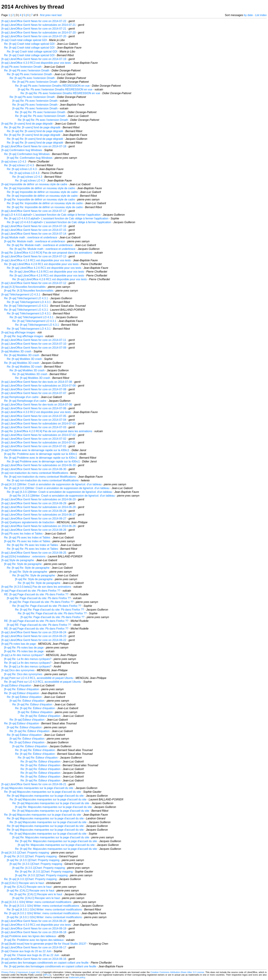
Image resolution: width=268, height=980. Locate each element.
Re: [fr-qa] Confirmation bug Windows (27, 154)
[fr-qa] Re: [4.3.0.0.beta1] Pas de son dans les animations (36, 587)
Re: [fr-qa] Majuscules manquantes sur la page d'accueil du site (43, 792)
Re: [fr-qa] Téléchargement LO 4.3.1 (26, 298)
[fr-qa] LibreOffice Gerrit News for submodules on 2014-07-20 (39, 33)
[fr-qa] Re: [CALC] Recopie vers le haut (28, 887)
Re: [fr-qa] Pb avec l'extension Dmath (27, 70)
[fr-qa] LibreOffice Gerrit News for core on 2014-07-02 (34, 439)
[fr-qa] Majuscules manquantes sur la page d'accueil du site (37, 788)
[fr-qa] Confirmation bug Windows (22, 150)
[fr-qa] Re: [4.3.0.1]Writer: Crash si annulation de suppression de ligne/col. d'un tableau (62, 496)
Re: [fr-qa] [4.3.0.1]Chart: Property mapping (30, 879)
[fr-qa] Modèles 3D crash (16, 351)
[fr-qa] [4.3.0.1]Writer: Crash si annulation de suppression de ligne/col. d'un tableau (51, 484)
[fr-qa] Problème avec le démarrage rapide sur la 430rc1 (35, 450)
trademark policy (77, 977)
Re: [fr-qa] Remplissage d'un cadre (25, 401)
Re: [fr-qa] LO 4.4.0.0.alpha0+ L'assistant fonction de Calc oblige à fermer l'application (56, 218)
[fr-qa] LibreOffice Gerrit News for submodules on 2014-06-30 (39, 465)
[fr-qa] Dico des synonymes (18, 670)
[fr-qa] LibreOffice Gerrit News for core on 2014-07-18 (34, 146)
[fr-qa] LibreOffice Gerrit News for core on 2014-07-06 (34, 408)
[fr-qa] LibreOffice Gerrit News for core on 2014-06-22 (34, 640)
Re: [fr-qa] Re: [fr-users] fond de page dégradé (32, 127)
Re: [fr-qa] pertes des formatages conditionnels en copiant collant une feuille (50, 966)
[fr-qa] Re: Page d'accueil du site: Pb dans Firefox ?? (39, 598)
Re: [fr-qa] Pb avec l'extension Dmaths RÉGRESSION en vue (52, 86)
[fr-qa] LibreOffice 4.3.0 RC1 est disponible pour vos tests (36, 925)
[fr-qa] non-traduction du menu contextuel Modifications (35, 473)
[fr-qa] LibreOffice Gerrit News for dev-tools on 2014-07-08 (37, 382)
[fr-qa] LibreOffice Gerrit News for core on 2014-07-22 (34, 21)
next (54, 15)
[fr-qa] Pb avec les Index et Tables (22, 534)
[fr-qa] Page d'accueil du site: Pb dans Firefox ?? (31, 591)
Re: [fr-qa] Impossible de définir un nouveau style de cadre (39, 188)
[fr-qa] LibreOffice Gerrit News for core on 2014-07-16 (34, 226)
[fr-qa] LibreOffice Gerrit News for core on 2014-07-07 (34, 393)
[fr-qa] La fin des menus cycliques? (22, 655)
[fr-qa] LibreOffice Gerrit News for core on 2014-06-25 (34, 553)
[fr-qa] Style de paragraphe (18, 560)
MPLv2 (47, 975)
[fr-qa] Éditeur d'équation (16, 685)
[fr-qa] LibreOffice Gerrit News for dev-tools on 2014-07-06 (37, 405)
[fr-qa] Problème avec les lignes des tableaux (29, 936)
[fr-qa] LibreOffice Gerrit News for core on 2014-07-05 (34, 416)
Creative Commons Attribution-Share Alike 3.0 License (177, 972)
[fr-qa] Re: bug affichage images (24, 336)
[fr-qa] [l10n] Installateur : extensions (23, 556)
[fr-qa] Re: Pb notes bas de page (24, 648)
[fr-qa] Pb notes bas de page (19, 644)
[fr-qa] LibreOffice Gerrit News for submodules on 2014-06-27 (39, 515)
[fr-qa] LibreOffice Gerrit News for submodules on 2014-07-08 (39, 386)
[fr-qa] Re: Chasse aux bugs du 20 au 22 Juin (32, 955)
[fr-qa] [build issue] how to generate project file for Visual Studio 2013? (44, 944)
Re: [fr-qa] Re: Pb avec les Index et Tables (32, 545)
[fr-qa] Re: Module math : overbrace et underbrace (35, 241)
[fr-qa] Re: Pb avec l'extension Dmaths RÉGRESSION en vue (55, 89)
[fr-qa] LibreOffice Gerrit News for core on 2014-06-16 (34, 959)
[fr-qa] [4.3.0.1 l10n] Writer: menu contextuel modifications (36, 902)
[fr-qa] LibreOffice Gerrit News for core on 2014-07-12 (34, 283)
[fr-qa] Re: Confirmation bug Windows (30, 158)
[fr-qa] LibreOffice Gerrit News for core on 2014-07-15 (34, 230)
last (59, 15)
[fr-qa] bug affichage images (18, 332)
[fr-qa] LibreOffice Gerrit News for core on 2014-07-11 (34, 340)
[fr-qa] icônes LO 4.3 (14, 162)
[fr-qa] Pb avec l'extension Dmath (21, 67)
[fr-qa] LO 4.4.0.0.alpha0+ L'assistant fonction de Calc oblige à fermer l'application (51, 215)
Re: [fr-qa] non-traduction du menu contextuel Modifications (40, 477)
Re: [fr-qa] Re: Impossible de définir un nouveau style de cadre (45, 203)
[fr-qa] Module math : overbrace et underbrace (29, 237)
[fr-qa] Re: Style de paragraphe (23, 564)
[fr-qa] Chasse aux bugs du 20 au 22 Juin (26, 951)
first (42, 15)
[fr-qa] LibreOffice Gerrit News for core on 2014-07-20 (34, 36)
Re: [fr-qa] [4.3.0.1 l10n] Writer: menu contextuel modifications (42, 906)
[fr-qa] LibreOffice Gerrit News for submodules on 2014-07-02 (39, 435)
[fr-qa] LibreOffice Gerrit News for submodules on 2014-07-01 (39, 442)
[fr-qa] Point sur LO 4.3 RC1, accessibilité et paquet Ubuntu (37, 678)
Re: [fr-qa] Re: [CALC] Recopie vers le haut (36, 894)
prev (48, 15)
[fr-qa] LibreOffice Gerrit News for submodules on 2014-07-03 (39, 424)
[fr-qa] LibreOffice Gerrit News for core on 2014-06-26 (34, 530)
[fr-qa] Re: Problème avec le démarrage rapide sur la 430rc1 (41, 454)
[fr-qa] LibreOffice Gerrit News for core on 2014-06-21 (34, 784)
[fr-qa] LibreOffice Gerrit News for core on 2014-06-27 (34, 519)
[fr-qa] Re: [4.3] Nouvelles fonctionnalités (29, 291)
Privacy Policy (8, 972)
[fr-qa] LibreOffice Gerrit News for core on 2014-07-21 (34, 29)
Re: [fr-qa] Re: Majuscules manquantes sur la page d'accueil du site (56, 841)
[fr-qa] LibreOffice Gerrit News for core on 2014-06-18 (34, 932)
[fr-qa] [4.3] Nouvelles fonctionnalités (24, 287)
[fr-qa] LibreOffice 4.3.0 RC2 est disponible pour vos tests (36, 412)
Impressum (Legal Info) (29, 972)
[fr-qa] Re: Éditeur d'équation (22, 689)
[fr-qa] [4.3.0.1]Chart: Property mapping (25, 853)
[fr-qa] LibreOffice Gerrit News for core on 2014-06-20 (34, 921)
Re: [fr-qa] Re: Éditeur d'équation (32, 704)
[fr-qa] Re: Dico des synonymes (23, 674)
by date (248, 15)
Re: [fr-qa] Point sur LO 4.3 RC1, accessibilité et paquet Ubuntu (43, 682)
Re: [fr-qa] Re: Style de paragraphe (28, 568)
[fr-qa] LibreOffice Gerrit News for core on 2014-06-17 (34, 947)
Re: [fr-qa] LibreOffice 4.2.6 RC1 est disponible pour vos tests (41, 264)
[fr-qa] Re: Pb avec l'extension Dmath (35, 101)
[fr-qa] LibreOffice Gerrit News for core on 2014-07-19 (34, 59)
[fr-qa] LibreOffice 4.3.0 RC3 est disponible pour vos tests (36, 63)
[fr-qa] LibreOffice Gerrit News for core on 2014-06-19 (34, 928)
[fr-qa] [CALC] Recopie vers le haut (23, 883)
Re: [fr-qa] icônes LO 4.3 (19, 165)
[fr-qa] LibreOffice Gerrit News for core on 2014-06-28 (34, 511)
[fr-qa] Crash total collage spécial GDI (24, 40)
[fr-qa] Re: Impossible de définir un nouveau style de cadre (39, 200)
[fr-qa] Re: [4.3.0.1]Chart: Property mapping (30, 856)
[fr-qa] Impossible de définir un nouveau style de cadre (34, 184)
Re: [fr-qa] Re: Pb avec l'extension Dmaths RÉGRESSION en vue (60, 93)
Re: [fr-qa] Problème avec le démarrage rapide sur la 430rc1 (41, 458)
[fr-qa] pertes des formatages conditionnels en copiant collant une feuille (45, 963)
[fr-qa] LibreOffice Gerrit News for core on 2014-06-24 (34, 632)
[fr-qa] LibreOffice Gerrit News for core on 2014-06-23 (34, 636)
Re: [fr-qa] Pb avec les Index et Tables (27, 538)
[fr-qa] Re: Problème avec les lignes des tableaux (34, 940)
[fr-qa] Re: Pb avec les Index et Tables (27, 541)
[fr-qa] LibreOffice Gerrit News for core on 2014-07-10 (34, 344)
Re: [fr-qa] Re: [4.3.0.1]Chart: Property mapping (44, 872)
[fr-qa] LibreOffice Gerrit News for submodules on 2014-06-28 (39, 507)
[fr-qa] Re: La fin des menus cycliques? (28, 659)
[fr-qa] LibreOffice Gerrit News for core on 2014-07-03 (34, 427)
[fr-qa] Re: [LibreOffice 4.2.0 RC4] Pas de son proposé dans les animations (47, 253)
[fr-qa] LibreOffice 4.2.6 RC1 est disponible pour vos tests (36, 260)
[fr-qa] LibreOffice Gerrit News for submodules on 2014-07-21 (39, 25)
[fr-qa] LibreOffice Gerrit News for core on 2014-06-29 (34, 503)
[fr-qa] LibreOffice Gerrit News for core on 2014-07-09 (34, 348)
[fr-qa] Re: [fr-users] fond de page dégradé (27, 124)
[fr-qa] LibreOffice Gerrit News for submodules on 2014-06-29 (39, 499)
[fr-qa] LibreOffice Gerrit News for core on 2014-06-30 (34, 469)
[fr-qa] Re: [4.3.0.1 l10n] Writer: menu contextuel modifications (44, 917)
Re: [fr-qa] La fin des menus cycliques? (28, 663)
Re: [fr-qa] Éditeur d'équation (22, 693)
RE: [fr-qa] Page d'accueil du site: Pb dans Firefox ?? (36, 594)
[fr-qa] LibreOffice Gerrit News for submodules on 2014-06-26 (39, 526)
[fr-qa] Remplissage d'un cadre (20, 397)
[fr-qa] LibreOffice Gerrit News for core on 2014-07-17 (34, 211)
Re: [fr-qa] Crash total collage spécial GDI (29, 44)
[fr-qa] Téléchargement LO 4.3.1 (21, 295)
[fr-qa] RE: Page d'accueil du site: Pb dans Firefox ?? (39, 625)
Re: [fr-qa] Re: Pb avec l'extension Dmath (40, 112)
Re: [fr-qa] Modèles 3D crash (22, 355)
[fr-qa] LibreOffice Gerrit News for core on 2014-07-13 (34, 256)
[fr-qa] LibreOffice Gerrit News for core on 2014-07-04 (34, 420)
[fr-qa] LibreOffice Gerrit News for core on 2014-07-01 (34, 446)
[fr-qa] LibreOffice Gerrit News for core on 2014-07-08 (34, 389)
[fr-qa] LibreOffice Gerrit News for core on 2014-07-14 (34, 234)
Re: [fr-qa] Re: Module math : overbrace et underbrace (40, 245)
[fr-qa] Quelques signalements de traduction (28, 522)
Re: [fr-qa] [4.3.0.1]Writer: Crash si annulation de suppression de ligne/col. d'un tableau (57, 488)
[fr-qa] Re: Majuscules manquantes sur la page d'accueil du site (53, 807)
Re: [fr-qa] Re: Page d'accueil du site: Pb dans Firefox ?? (47, 606)
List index (261, 15)
